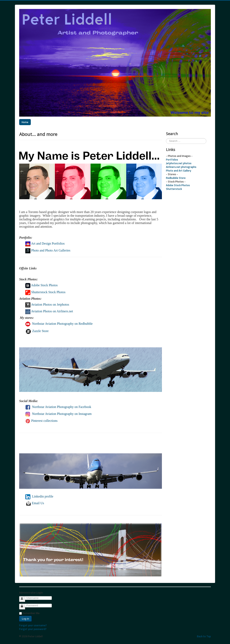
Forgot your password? (33, 629)
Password (24, 605)
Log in (25, 619)
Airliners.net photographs (181, 167)
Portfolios (172, 160)
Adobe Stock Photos (41, 285)
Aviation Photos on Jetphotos (50, 305)
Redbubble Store (176, 178)
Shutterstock (174, 189)
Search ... (166, 138)
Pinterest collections (44, 421)
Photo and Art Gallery (179, 171)
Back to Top (204, 636)
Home (25, 122)
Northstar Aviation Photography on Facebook (62, 407)
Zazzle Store (37, 331)
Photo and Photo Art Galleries (51, 250)
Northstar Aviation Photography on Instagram (62, 414)
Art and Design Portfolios (48, 243)
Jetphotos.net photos (179, 163)
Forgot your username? (33, 625)
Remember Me (31, 613)
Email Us (35, 503)
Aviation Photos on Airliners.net (52, 311)
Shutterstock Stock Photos (45, 292)
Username (24, 597)
